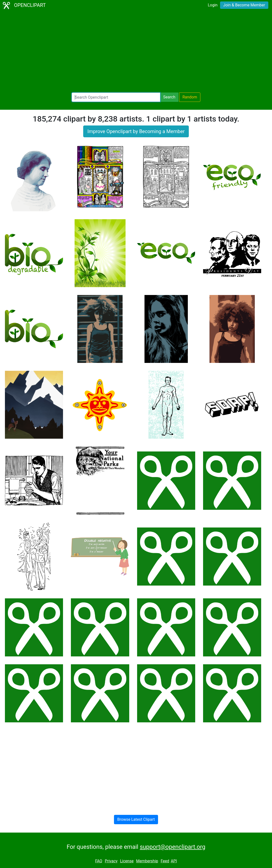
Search (169, 97)
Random (190, 97)
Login (213, 5)
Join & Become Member (244, 5)
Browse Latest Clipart (136, 819)
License (127, 861)
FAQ (99, 861)
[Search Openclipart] (116, 97)
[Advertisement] (136, 52)
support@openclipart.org (173, 847)
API (174, 861)
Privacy (111, 861)
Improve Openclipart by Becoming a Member (136, 131)
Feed (165, 861)
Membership (147, 861)
